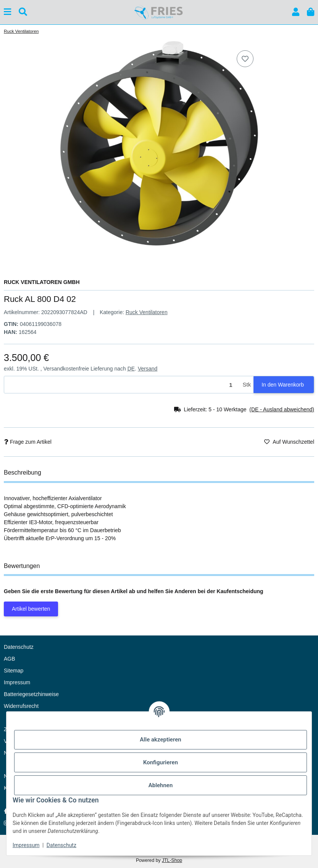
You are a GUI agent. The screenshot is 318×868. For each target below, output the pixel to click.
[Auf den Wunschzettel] (245, 59)
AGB (10, 659)
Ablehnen (161, 785)
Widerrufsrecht (21, 706)
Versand (148, 369)
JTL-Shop (172, 860)
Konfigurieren (161, 762)
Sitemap (14, 671)
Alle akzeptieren (160, 740)
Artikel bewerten (31, 609)
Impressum (26, 845)
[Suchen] (23, 12)
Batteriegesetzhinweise (31, 694)
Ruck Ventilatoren (147, 312)
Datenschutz (61, 845)
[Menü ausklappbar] (7, 12)
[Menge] (122, 385)
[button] (296, 12)
